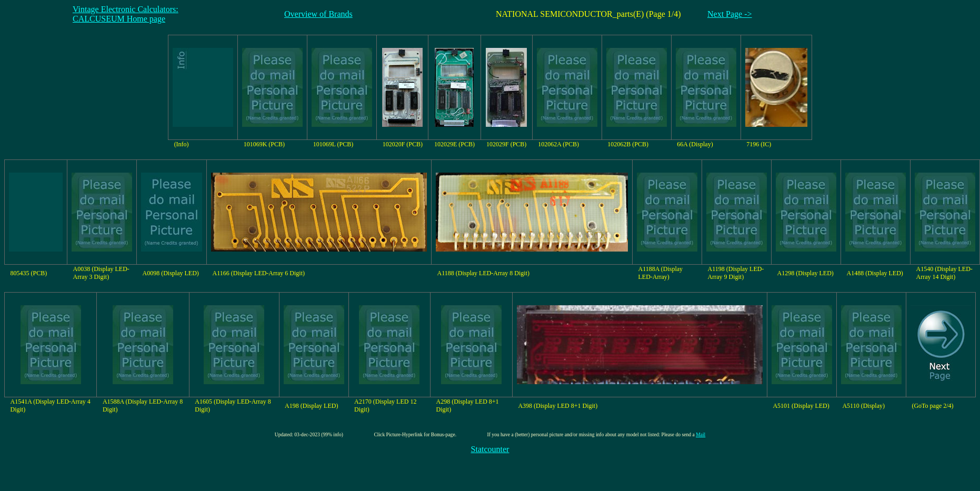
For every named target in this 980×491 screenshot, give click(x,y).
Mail (701, 434)
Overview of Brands (318, 14)
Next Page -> (730, 14)
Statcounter (490, 449)
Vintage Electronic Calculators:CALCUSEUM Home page (126, 14)
